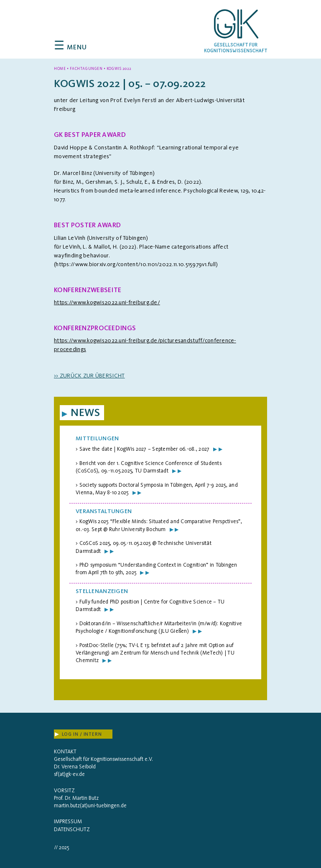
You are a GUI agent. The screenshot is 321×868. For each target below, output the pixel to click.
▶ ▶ (218, 449)
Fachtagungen (86, 69)
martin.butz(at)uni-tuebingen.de (90, 805)
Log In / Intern (78, 734)
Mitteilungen (97, 438)
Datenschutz (72, 829)
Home (60, 69)
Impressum (68, 821)
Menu (71, 47)
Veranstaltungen (104, 511)
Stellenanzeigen (102, 591)
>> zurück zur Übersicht (89, 376)
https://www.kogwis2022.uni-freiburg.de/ (107, 302)
